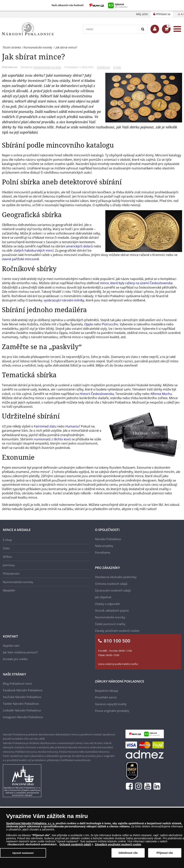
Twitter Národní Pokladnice (21, 704)
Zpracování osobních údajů (113, 590)
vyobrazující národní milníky (64, 300)
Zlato (6, 548)
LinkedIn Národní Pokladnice (22, 710)
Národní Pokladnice (108, 539)
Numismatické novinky (47, 67)
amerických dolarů (79, 246)
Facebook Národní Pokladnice (23, 690)
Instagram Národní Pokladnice (23, 717)
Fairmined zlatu (45, 426)
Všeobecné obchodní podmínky (116, 577)
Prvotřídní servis (106, 697)
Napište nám (11, 646)
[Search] (143, 29)
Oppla (89, 324)
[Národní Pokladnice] (28, 29)
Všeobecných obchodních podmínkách (32, 845)
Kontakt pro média (15, 659)
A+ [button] (182, 14)
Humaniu (72, 426)
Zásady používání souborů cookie (117, 631)
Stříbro (7, 557)
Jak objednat (103, 597)
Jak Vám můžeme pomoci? (20, 652)
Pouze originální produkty (112, 711)
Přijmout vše (165, 853)
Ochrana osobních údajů (111, 584)
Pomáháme (103, 552)
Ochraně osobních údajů (75, 845)
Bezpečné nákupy (107, 691)
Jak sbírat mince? (33, 56)
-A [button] (179, 14)
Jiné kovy (9, 565)
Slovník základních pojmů (112, 610)
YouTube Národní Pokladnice (22, 697)
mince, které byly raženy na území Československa (136, 283)
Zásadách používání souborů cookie (118, 845)
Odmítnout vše (128, 853)
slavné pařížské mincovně (20, 259)
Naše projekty (104, 546)
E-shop (7, 540)
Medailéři (9, 590)
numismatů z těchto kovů (52, 439)
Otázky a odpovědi (107, 604)
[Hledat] (111, 29)
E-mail (117, 67)
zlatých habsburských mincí (34, 250)
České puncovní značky (110, 624)
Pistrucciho (110, 324)
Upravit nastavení (23, 853)
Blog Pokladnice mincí (17, 683)
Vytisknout (103, 67)
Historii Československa (97, 394)
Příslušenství (11, 573)
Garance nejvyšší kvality (111, 704)
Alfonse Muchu (161, 394)
